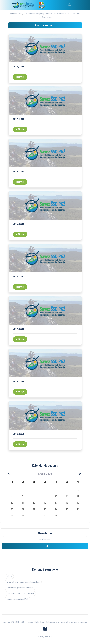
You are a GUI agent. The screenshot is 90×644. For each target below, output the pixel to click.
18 (67, 503)
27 (12, 516)
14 (23, 503)
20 (12, 509)
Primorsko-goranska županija (20, 588)
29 (34, 516)
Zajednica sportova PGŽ (17, 599)
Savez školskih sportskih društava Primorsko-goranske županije (58, 622)
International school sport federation (23, 582)
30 (45, 516)
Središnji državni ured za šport (20, 593)
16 (45, 503)
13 (12, 503)
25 (67, 509)
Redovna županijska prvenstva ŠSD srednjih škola (47, 14)
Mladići (76, 14)
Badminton (47, 17)
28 (23, 516)
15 (34, 503)
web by (45, 636)
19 (78, 503)
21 (23, 509)
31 (56, 516)
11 (67, 496)
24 (56, 509)
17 (56, 503)
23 (45, 509)
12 (78, 496)
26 (78, 509)
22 (34, 509)
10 (56, 496)
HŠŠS (9, 576)
